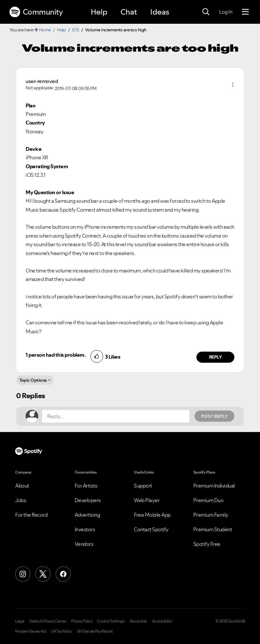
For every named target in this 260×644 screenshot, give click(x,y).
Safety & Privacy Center (48, 621)
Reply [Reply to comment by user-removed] (216, 357)
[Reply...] (116, 416)
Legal (20, 621)
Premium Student (213, 529)
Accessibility (162, 621)
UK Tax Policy (62, 631)
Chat (129, 12)
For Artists (86, 486)
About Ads (138, 621)
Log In (226, 12)
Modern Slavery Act (31, 631)
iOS (76, 30)
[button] (233, 85)
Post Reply (214, 416)
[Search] (206, 12)
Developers (88, 500)
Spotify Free (207, 544)
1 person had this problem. (56, 355)
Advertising (87, 515)
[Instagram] (23, 574)
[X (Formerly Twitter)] (43, 574)
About (22, 486)
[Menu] (245, 12)
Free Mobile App (152, 515)
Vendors (84, 544)
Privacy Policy (82, 621)
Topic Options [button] (33, 380)
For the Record (31, 515)
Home (45, 30)
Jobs (21, 500)
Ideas (160, 12)
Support (143, 486)
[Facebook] (63, 574)
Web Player (147, 500)
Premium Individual (214, 486)
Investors (85, 529)
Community (36, 12)
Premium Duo (208, 500)
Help (99, 12)
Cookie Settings (111, 621)
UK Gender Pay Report (95, 631)
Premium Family (211, 515)
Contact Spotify (151, 529)
